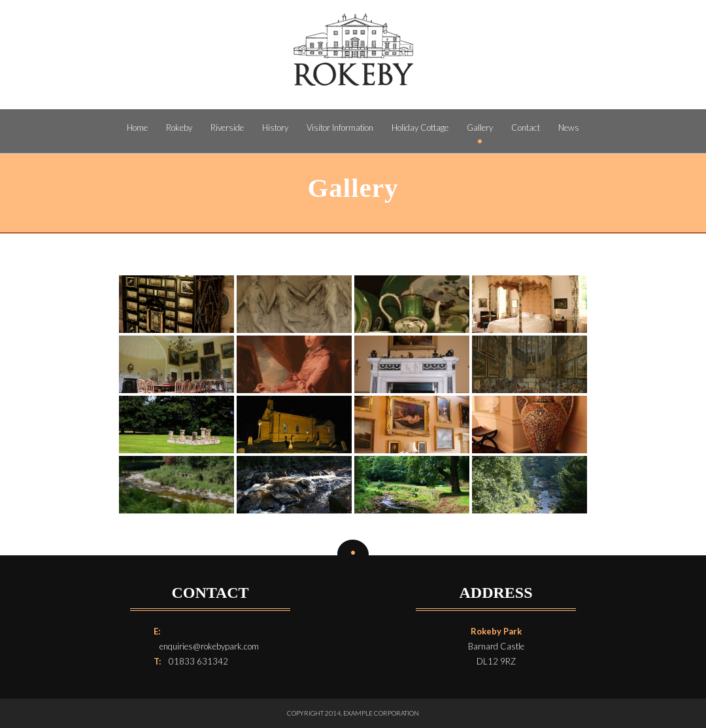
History (275, 128)
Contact (526, 128)
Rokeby (179, 128)
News (569, 128)
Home (137, 128)
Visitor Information (340, 128)
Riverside (227, 128)
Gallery (480, 128)
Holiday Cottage (420, 128)
